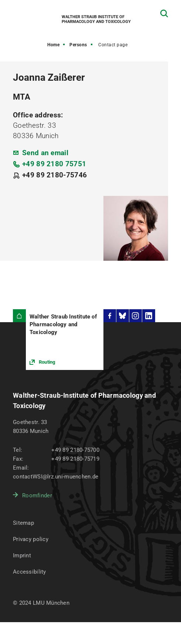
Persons (78, 45)
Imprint (22, 555)
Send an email (45, 153)
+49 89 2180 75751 (54, 164)
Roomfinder (37, 495)
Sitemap (23, 523)
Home (53, 45)
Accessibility (30, 572)
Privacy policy (31, 539)
